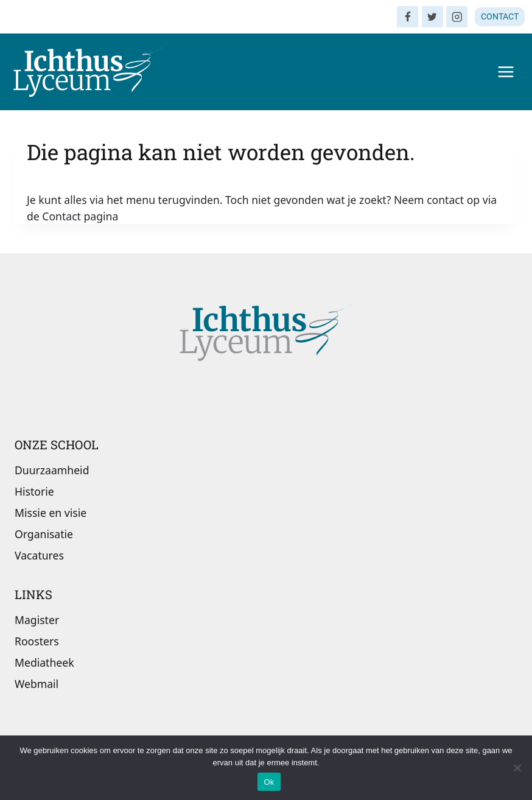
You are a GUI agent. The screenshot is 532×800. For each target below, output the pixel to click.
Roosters (37, 641)
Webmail (37, 684)
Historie (34, 491)
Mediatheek (44, 662)
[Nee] (517, 768)
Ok (269, 782)
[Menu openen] (506, 72)
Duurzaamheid (52, 470)
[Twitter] (432, 17)
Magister (37, 620)
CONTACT (500, 16)
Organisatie (44, 534)
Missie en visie (51, 513)
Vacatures (39, 555)
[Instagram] (457, 17)
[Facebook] (408, 17)
